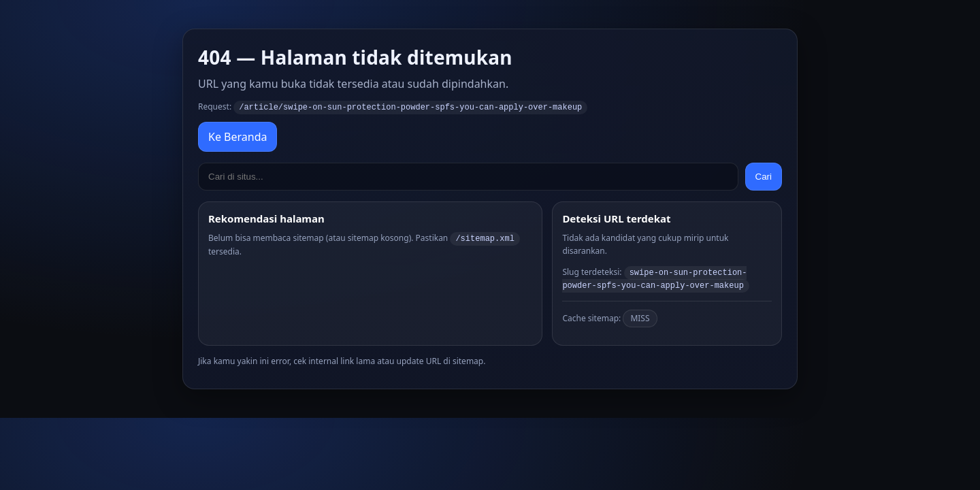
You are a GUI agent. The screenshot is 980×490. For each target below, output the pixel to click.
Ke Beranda (238, 136)
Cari (764, 176)
